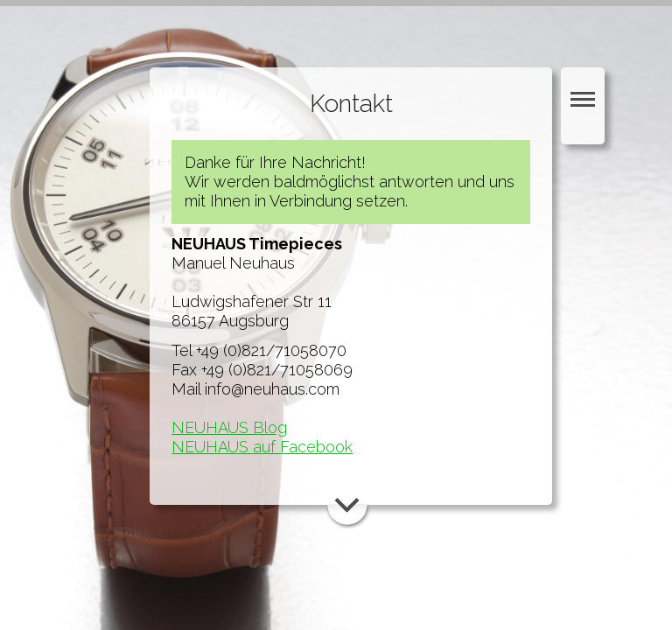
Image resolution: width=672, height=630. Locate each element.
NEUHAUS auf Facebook (262, 447)
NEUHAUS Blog (229, 427)
